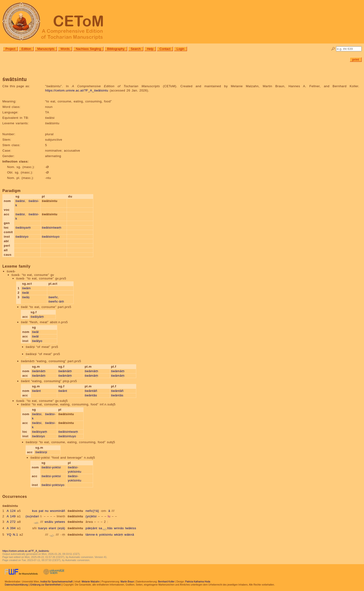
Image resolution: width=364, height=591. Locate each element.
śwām (26, 288)
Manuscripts (46, 49)
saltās (106, 528)
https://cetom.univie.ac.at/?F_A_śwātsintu (77, 90)
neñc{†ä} (92, 511)
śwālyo (37, 341)
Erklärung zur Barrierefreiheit (46, 585)
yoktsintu (106, 535)
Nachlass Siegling (88, 49)
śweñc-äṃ (56, 301)
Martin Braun (127, 582)
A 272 (11, 522)
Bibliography (116, 49)
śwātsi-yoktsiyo (53, 485)
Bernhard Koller (166, 582)
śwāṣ (26, 297)
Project (10, 49)
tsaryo (43, 528)
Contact (165, 49)
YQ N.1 (12, 535)
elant (52, 528)
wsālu (49, 522)
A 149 (11, 516)
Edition (26, 49)
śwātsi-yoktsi (51, 467)
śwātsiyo (22, 237)
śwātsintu (75, 511)
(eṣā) (61, 528)
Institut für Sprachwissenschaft (56, 582)
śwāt (26, 293)
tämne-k (92, 535)
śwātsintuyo (51, 237)
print (356, 60)
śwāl (35, 332)
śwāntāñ (91, 391)
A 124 (11, 511)
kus (35, 511)
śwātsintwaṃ (52, 228)
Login (180, 49)
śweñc (53, 297)
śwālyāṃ (37, 317)
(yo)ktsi (91, 516)
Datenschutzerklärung (16, 585)
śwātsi (20, 201)
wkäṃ (119, 535)
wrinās (119, 528)
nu (47, 511)
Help (150, 49)
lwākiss (131, 528)
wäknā (129, 535)
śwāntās (91, 395)
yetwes (60, 522)
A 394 (11, 528)
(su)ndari (32, 516)
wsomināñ (57, 511)
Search (136, 49)
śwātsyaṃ (23, 228)
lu (109, 516)
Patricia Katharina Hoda (198, 582)
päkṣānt (91, 528)
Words (65, 49)
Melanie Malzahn (91, 582)
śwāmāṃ (39, 371)
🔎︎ (333, 49)
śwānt (36, 391)
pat (41, 511)
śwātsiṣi (41, 452)
